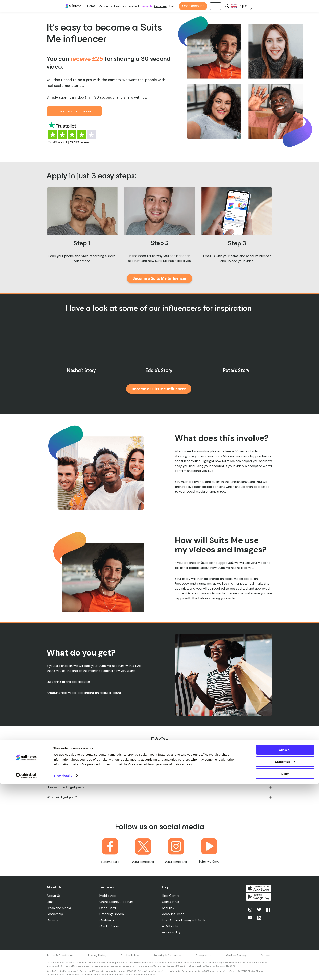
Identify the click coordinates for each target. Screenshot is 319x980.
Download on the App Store (260, 888)
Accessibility (172, 932)
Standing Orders (112, 914)
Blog (50, 902)
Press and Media (59, 908)
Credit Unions (110, 926)
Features (125, 6)
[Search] (232, 6)
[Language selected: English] (247, 6)
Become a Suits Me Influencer (159, 278)
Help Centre (172, 896)
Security (169, 908)
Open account (199, 6)
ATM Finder (171, 926)
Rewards (152, 6)
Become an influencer (74, 111)
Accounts (111, 6)
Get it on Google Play (260, 898)
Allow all (285, 946)
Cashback (107, 920)
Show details (63, 972)
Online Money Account (117, 902)
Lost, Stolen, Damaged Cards (184, 920)
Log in (221, 6)
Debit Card (108, 908)
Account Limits (174, 914)
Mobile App (108, 896)
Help (178, 6)
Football (139, 6)
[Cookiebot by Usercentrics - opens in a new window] (26, 972)
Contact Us (171, 902)
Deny (285, 970)
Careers (52, 920)
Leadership (55, 914)
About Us (54, 896)
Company (166, 6)
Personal (97, 6)
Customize (285, 958)
